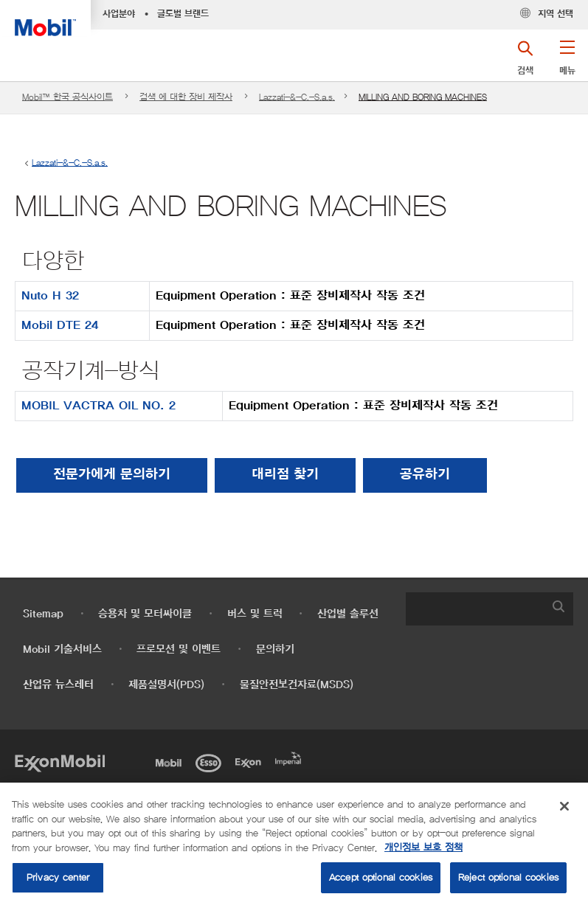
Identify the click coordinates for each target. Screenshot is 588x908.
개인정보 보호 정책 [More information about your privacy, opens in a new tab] (423, 848)
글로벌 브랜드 (183, 14)
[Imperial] (291, 758)
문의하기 (275, 649)
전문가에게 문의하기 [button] (112, 475)
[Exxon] (251, 762)
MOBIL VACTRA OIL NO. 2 (98, 406)
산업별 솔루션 (348, 614)
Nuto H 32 (50, 296)
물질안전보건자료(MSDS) (297, 685)
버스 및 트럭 (255, 614)
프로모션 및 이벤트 (179, 649)
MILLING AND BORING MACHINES (423, 97)
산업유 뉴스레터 (58, 685)
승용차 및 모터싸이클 (145, 614)
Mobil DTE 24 (60, 325)
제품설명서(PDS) (166, 685)
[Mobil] (171, 762)
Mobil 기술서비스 (62, 649)
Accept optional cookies (381, 877)
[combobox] (490, 609)
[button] (567, 63)
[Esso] (211, 762)
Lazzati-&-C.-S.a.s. (297, 97)
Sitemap (43, 614)
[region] (294, 845)
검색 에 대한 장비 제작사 (186, 97)
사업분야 (119, 14)
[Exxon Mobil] (60, 762)
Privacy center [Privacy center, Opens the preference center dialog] (58, 877)
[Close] (564, 806)
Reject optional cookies (508, 877)
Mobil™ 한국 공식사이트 (68, 97)
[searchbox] (475, 609)
